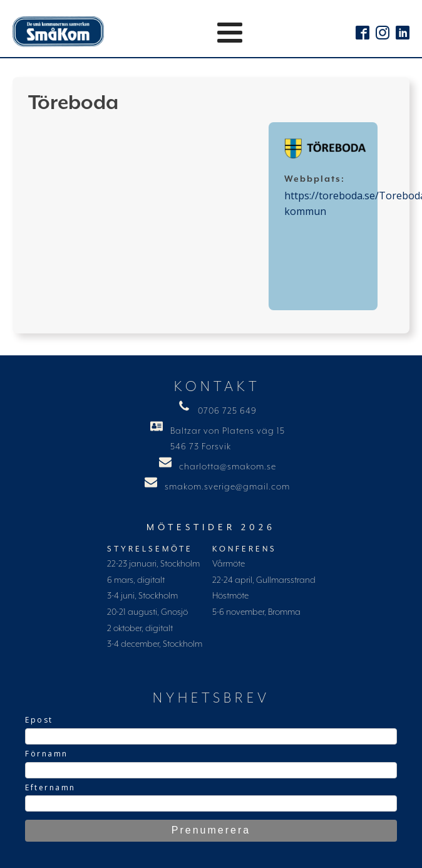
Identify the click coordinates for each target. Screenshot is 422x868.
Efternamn (50, 787)
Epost (39, 720)
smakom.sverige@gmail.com (227, 487)
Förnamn (47, 754)
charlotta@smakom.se (228, 467)
